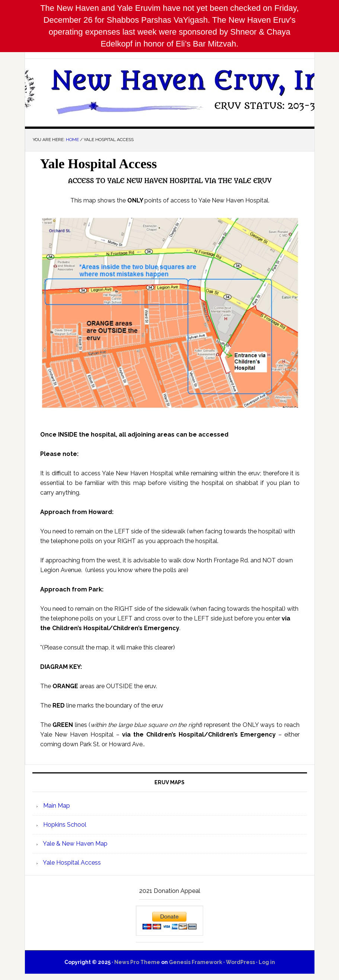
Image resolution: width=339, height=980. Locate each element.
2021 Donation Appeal (170, 891)
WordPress (240, 962)
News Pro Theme (137, 962)
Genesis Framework (196, 962)
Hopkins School (64, 825)
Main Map (56, 806)
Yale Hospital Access (71, 863)
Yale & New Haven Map (75, 844)
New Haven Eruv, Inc (170, 90)
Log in (267, 962)
